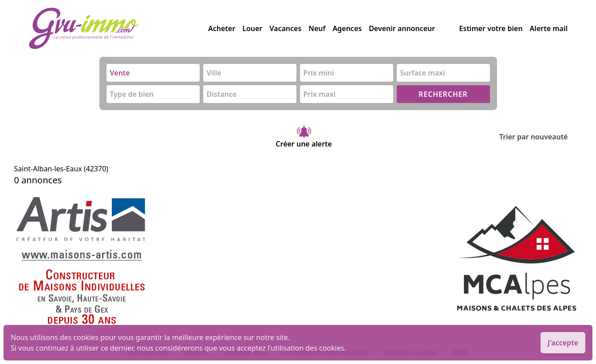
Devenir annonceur (402, 28)
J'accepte (563, 343)
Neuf (317, 28)
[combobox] (153, 73)
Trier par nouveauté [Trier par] (541, 137)
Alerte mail (549, 28)
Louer (252, 28)
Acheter (222, 28)
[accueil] (118, 28)
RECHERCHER (443, 94)
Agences (347, 28)
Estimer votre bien (491, 28)
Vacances (285, 28)
